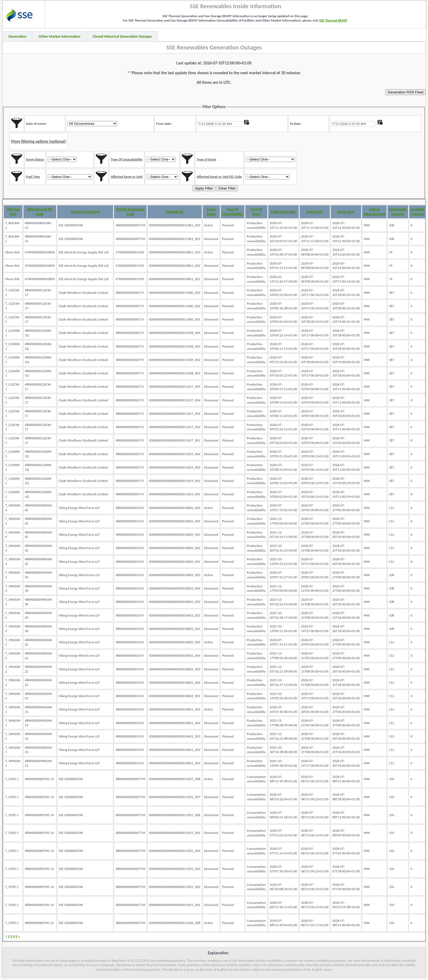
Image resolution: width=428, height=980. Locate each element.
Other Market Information (60, 36)
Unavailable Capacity (398, 212)
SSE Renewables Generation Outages (214, 47)
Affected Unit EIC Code (40, 212)
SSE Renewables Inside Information (235, 6)
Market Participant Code (130, 212)
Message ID (175, 212)
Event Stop (346, 212)
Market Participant (85, 212)
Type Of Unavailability (233, 212)
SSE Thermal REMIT (333, 20)
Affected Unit (13, 212)
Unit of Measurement (374, 212)
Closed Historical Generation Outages (122, 36)
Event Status (211, 212)
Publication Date (283, 212)
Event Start (315, 212)
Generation (17, 36)
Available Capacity (417, 212)
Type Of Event (256, 212)
